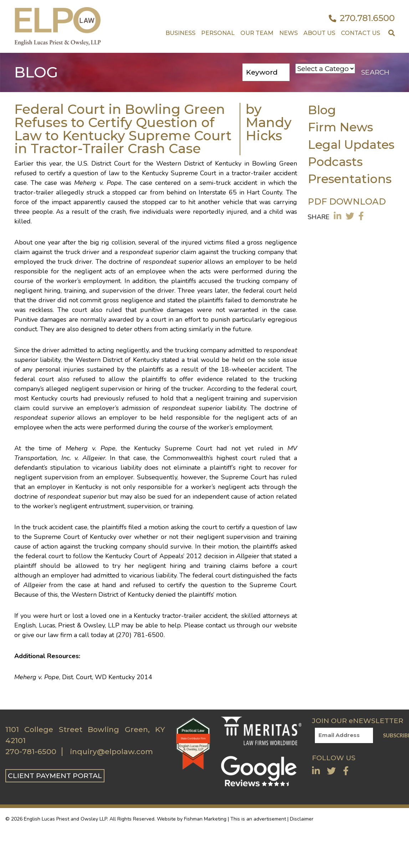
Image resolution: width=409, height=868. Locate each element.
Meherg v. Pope (98, 183)
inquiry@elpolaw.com (111, 752)
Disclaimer (302, 819)
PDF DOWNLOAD (347, 201)
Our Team (257, 33)
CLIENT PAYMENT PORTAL (55, 776)
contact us (220, 625)
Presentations (350, 179)
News (288, 33)
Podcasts (335, 162)
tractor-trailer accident (264, 173)
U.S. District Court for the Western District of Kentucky (159, 163)
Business (180, 33)
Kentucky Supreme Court (180, 173)
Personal (218, 33)
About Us (319, 33)
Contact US (361, 33)
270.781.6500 (362, 18)
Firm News (340, 127)
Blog (322, 110)
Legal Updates (351, 144)
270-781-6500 (31, 752)
